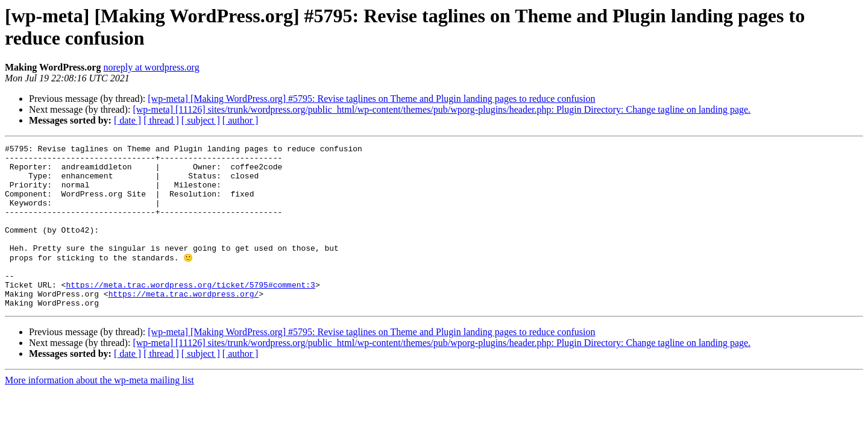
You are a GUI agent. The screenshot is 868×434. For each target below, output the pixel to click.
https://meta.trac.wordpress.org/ (184, 324)
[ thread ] (161, 120)
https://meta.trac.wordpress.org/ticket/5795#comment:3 (190, 313)
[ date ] (127, 120)
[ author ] (241, 120)
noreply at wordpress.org (151, 67)
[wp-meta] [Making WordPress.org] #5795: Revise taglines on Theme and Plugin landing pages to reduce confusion (371, 99)
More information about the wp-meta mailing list (99, 412)
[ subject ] (201, 120)
